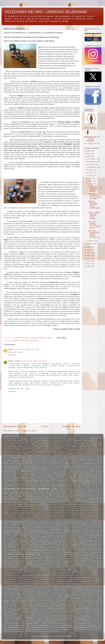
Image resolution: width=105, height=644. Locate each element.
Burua (50, 483)
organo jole (27, 585)
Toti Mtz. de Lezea (50, 610)
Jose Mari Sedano (79, 551)
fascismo (90, 514)
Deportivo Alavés (55, 495)
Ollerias (67, 583)
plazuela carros (16, 593)
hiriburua (75, 530)
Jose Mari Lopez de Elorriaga (59, 551)
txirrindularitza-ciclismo (28, 612)
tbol (5, 610)
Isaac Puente (57, 539)
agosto (91, 170)
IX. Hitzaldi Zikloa (41, 541)
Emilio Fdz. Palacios (68, 505)
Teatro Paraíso (15, 610)
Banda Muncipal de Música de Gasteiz (88, 473)
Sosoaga (34, 608)
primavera (74, 593)
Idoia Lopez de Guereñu (23, 533)
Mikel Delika (43, 576)
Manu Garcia (15, 568)
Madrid (81, 566)
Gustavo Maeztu (77, 528)
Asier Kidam (43, 471)
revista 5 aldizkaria (46, 599)
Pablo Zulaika (66, 585)
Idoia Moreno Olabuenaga (45, 533)
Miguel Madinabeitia (92, 574)
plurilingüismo (29, 593)
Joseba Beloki (69, 553)
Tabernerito (95, 608)
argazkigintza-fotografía (81, 465)
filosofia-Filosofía (10, 518)
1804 (24, 439)
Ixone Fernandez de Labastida (65, 541)
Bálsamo (25, 473)
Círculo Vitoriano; (38, 491)
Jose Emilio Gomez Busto (61, 549)
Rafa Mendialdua (72, 595)
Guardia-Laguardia (54, 528)
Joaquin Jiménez (39, 547)
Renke (11, 599)
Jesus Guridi (8, 545)
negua (53, 582)
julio (91, 173)
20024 (33, 444)
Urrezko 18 (10, 616)
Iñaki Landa (35, 537)
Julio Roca (7, 558)
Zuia (41, 631)
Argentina (95, 465)
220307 (34, 450)
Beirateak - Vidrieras (20, 479)
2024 (89, 157)
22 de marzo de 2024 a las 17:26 (26, 349)
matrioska (34, 341)
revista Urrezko (75, 599)
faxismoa (99, 514)
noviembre (93, 162)
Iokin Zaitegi (8, 539)
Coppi (72, 493)
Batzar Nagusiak (93, 475)
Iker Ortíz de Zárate (21, 535)
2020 (89, 255)
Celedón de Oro (75, 487)
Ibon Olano (89, 532)
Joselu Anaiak (97, 553)
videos (40, 620)
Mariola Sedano (86, 570)
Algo (41, 460)
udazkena (88, 612)
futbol (6, 520)
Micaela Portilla (29, 574)
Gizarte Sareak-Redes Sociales (31, 526)
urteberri (98, 616)
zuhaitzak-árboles (30, 631)
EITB (14, 501)
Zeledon (75, 629)
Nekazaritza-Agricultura (67, 582)
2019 (89, 258)
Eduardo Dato (94, 497)
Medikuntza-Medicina (79, 572)
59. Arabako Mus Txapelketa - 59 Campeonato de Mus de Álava (25, 456)
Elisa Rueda (54, 503)
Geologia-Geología (18, 524)
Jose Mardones (15, 551)
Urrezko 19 (22, 616)
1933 (71, 441)
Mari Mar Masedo (12, 570)
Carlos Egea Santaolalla (61, 485)
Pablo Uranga (53, 585)
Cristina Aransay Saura (24, 495)
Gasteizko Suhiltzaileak (91, 520)
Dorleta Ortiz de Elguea (65, 497)
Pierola (9, 591)
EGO (61, 499)
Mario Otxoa (74, 570)
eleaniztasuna (94, 501)
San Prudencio (17, 603)
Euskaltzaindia (60, 512)
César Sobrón (80, 489)
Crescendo (9, 495)
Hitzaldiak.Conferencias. (39, 531)
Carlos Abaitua (44, 485)
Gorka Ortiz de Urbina (90, 526)
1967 (69, 443)
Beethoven (49, 477)
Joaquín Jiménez (53, 547)
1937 (97, 441)
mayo (90, 178)
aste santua (63, 471)
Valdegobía (19, 618)
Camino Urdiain (72, 483)
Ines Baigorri (36, 535)
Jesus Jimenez (21, 545)
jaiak (21, 543)
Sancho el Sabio (41, 603)
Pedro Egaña (48, 589)
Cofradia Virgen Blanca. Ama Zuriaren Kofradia (66, 491)
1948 (17, 443)
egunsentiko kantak (95, 499)
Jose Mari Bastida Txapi (34, 551)
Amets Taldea (72, 460)
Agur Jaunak (35, 458)
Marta (19, 572)
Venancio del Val (84, 618)
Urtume (9, 618)
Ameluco (54, 460)
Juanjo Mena (95, 557)
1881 (62, 439)
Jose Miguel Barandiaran (32, 553)
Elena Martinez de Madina (13, 503)
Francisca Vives (40, 518)
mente (18, 574)
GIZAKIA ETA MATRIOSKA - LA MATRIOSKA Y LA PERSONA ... (95, 189)
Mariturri (98, 570)
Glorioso (47, 526)
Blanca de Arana (49, 481)
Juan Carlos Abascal (67, 555)
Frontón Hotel (73, 518)
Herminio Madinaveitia (40, 530)
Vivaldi (63, 622)
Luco (87, 564)
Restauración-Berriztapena (26, 599)
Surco (71, 608)
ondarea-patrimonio (89, 583)
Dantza (44, 495)
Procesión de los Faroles (89, 593)
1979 (8, 444)
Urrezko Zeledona (86, 616)
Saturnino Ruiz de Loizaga (46, 604)
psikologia (31, 595)
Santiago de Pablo (26, 604)
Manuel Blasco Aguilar (30, 568)
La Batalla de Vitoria (87, 560)
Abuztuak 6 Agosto (19, 458)
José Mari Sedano (93, 551)
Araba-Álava (88, 464)
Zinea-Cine (95, 629)
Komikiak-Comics (34, 560)
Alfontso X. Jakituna (13, 460)
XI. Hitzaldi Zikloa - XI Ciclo (89, 624)
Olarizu (37, 583)
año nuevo (77, 464)
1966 (62, 443)
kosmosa (66, 560)
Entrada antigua (71, 427)
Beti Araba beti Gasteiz (67, 479)
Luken (59, 566)
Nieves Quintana (85, 582)
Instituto (76, 535)
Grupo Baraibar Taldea (38, 528)
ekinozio (22, 501)
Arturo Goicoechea (54, 469)
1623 (11, 439)
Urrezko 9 (53, 616)
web (69, 622)
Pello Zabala (97, 589)
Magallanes (90, 566)
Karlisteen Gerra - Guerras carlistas (67, 558)
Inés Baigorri (49, 535)
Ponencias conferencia (60, 593)
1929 (53, 441)
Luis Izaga (23, 566)
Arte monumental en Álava (36, 469)
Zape (58, 629)
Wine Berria (98, 622)
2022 (89, 250)
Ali (47, 460)
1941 (5, 443)
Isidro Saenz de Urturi (86, 539)
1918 (8, 441)
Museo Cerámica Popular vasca (27, 580)
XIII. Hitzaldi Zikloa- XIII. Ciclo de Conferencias (76, 626)
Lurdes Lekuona (70, 566)
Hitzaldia (96, 530)
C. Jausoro (59, 483)
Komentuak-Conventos (19, 560)
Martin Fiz (41, 572)
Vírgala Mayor (8, 622)
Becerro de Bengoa (36, 477)
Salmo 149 (32, 601)
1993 (20, 444)
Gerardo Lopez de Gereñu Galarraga (40, 524)
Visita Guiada (35, 622)
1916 (93, 439)
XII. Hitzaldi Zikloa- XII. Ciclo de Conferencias (28, 626)
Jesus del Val (94, 543)
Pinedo (57, 591)
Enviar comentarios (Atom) (26, 431)
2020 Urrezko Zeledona (16, 446)
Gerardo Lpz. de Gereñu (65, 524)
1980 (14, 444)
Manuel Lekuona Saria (47, 568)
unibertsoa (16, 614)
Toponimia (37, 610)
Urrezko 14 (77, 614)
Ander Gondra (18, 462)
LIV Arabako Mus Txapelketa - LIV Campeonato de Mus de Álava (26, 564)
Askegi (53, 471)
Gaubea (77, 522)
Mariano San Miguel (60, 570)
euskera (6, 514)
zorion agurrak (8, 631)
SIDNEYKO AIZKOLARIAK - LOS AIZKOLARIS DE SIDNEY (95, 196)
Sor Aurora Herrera (21, 608)
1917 (100, 439)
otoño (44, 585)
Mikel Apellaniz (28, 576)
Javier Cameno (47, 543)
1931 (59, 441)
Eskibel (33, 510)
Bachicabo (16, 473)
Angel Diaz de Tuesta (79, 462)
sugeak (42, 608)
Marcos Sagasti (80, 568)
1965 (56, 443)
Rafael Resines (87, 595)
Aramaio (66, 465)
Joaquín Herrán (25, 547)
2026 (89, 151)
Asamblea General (10, 471)
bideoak (9, 481)
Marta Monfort (29, 572)
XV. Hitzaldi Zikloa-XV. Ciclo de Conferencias (68, 627)
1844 (43, 439)
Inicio (45, 427)
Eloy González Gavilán (34, 505)
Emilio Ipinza (82, 505)
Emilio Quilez (94, 505)
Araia (57, 465)
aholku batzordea (55, 458)
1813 (30, 439)
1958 (36, 443)
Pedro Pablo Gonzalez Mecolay (79, 589)
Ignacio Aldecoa (77, 533)
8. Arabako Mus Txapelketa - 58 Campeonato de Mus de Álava (70, 456)
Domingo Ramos (48, 497)
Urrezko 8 (43, 616)
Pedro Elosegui (60, 589)
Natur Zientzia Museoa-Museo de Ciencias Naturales (31, 582)
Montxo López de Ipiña (65, 578)
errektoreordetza (84, 508)
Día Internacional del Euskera (76, 495)
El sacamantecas (79, 501)
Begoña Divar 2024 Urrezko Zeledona (81, 477)
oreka (100, 583)
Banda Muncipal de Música (62, 473)
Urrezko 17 (98, 614)
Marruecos (10, 572)
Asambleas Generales (27, 471)
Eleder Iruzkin (14, 361)
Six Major (21, 606)
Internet (85, 535)
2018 (89, 261)
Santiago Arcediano (95, 603)
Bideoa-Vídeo (97, 479)
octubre (92, 165)
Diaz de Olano (94, 495)
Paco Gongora (78, 585)
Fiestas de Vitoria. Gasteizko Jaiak (85, 516)
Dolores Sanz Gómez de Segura (29, 497)
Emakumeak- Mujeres (52, 505)
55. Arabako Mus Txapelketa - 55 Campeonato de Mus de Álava (36, 452)
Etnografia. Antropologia (69, 510)
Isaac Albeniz (45, 539)
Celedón (44, 487)
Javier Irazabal (64, 543)
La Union (49, 562)
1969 (81, 443)
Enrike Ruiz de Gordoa (25, 507)
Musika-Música (46, 580)
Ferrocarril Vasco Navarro (57, 516)
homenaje (57, 532)
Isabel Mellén (70, 539)
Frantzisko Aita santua (58, 518)
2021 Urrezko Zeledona (42, 446)
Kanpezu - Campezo (43, 558)
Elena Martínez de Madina (36, 503)
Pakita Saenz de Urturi (21, 587)
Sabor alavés (21, 601)
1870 (55, 439)
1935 (84, 441)
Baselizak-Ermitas (63, 475)
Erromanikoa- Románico (20, 510)
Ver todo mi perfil (92, 144)
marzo (91, 184)
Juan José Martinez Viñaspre (79, 557)
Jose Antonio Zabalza (24, 549)
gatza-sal (68, 522)
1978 (100, 443)
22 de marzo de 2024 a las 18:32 (33, 361)
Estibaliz (41, 510)
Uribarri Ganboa (37, 614)
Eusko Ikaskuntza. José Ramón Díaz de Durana (43, 514)
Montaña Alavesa (48, 578)
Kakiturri (29, 558)
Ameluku (62, 460)
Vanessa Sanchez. (69, 618)
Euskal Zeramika (27, 512)
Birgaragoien (20, 481)
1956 (23, 443)
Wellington (86, 622)
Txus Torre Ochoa (55, 612)
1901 (75, 439)
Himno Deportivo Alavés (59, 530)
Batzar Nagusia (78, 475)
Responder (12, 355)
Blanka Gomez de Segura (82, 481)
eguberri (68, 499)
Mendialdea (94, 572)
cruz (37, 495)
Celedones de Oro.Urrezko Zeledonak (27, 489)
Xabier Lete (69, 624)
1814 (36, 439)
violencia (96, 620)
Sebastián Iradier (66, 604)
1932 (65, 441)
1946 (11, 443)
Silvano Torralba (9, 606)
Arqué (43, 467)
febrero (92, 241)
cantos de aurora (22, 485)
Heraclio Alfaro (23, 530)
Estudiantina (52, 510)
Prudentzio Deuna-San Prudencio (14, 595)
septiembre (93, 167)
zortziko (19, 631)
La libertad (17, 562)
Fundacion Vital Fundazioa (90, 518)
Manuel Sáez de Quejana (64, 568)
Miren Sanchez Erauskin (61, 576)
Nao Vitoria (88, 580)
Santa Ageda (54, 603)
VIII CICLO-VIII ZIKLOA (78, 620)
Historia (85, 530)
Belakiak (43, 479)
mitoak (28, 578)
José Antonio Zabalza (42, 549)
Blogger (69, 636)
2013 (47, 444)
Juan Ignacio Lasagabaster (44, 557)
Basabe (43, 475)
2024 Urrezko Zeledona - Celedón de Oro (60, 448)
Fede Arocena (10, 516)
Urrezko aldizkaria (68, 616)
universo (26, 614)
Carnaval (96, 485)
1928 (46, 441)
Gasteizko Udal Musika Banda (14, 522)
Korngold (58, 560)
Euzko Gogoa (65, 514)
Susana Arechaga (82, 608)
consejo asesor (38, 493)
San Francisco (63, 601)
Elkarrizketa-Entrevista (70, 503)
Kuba (74, 560)
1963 (49, 443)
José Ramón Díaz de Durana (52, 553)
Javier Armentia (32, 543)
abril (91, 181)
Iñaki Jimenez (11, 537)
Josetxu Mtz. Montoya (49, 555)
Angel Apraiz (65, 462)
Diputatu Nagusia (9, 497)
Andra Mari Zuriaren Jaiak (35, 462)
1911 (81, 439)
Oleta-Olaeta (57, 583)
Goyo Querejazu (22, 528)
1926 (39, 441)
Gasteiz (49, 520)
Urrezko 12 (57, 614)
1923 (27, 441)
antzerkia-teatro (55, 464)
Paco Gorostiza (91, 585)
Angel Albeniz (53, 462)
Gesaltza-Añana (82, 524)
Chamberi (91, 489)
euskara (72, 512)
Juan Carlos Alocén (88, 555)
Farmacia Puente (78, 514)
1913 (87, 439)
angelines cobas (94, 462)
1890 (68, 439)
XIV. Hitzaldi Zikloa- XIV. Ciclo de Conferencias (24, 627)
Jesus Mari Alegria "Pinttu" (38, 545)
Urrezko (48, 614)
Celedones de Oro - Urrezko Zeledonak (93, 139)
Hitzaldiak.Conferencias (13, 531)
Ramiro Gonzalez (17, 597)
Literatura (95, 562)
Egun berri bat (80, 499)
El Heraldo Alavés (45, 501)
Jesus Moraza (57, 545)
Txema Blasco (9, 612)
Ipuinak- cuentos (31, 539)
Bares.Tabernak (32, 475)
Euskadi (15, 512)
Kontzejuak (47, 560)
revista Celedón (61, 599)
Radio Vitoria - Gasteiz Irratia (50, 595)
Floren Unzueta (25, 518)
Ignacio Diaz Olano (92, 533)
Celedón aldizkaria (58, 487)
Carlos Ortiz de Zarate (82, 485)
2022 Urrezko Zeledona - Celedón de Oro (76, 446)
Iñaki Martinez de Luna (65, 537)
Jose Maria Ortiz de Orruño (12, 553)
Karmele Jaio (87, 558)
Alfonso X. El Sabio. (95, 458)
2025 (89, 154)
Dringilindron (82, 497)
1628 (18, 439)
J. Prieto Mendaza (86, 541)
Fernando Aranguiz (24, 516)
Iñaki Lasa (24, 341)
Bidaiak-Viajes (83, 479)
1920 (15, 441)
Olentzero (46, 583)
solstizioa (87, 606)
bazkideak (7, 477)
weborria (77, 622)
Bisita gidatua (33, 481)
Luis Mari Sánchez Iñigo (37, 566)
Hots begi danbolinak (72, 532)
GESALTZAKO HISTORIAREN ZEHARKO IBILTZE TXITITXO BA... (95, 234)
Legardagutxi (68, 562)
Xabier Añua (57, 624)
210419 (27, 450)
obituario (98, 582)
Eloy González (18, 505)
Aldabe (82, 458)
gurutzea (66, 528)
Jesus (11, 349)
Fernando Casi (39, 516)
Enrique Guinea (42, 507)
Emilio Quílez (8, 507)
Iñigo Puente (94, 537)
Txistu (43, 612)
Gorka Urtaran (9, 528)
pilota (49, 591)
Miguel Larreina (76, 574)
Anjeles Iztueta (9, 464)
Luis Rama (51, 566)
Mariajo (24, 570)
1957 (30, 443)
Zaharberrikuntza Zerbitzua (45, 629)
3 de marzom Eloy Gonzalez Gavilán (50, 450)
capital (34, 485)
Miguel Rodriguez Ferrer (11, 576)
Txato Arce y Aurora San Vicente (87, 610)
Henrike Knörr (90, 528)
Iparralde (19, 539)
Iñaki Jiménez (23, 537)
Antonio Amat (41, 464)
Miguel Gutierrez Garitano (57, 574)
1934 (77, 441)
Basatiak (51, 475)
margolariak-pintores (95, 568)
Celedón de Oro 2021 (91, 487)
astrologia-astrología (78, 471)
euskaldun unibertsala (44, 512)
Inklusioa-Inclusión (63, 535)
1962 (43, 443)
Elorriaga (7, 505)
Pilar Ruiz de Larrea (35, 591)
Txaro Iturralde (66, 610)
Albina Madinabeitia (71, 458)
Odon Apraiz (10, 583)
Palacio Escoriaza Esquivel (41, 587)
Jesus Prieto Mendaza (72, 545)
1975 (94, 443)
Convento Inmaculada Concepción (56, 493)
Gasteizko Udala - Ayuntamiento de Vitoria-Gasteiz (44, 522)
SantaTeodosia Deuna (78, 603)
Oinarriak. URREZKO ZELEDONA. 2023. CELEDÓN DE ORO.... (94, 225)
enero (91, 244)
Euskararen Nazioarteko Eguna (89, 512)
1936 (91, 441)
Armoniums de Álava (31, 467)
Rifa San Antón (89, 599)
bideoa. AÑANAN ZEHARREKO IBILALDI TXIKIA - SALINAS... (94, 216)
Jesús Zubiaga (12, 547)
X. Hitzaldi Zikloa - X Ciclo (35, 624)
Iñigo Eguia (81, 537)
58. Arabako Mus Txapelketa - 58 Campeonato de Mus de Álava (76, 454)
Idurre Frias (63, 533)
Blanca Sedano (64, 481)
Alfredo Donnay (29, 460)
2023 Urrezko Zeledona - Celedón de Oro (18, 448)
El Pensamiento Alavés (62, 501)
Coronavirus (81, 493)
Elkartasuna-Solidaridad (90, 503)
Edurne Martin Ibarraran (47, 499)
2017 (89, 264)
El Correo (31, 501)
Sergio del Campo (93, 604)
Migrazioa (41, 574)
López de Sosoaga (77, 564)
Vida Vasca (31, 620)
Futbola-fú (15, 520)
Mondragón (36, 578)
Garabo (41, 520)
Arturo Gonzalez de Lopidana (72, 469)
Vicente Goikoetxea (17, 620)
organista (17, 585)
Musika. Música (61, 580)
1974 (87, 443)
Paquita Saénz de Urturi (62, 587)
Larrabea (58, 562)
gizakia (16, 341)
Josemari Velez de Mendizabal (21, 554)
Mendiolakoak (8, 574)
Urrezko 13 (67, 614)
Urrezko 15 (87, 614)
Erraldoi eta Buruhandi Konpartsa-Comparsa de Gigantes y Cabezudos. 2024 (38, 508)
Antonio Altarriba (26, 464)
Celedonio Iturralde (66, 489)
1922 (21, 441)
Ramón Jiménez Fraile (48, 597)
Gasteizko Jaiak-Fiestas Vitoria (67, 520)
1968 (75, 443)
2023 (89, 247)
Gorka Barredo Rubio (60, 526)
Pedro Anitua (37, 589)
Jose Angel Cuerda (68, 547)
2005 (40, 444)
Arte (51, 467)
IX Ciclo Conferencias (20, 541)
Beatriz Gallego (20, 477)
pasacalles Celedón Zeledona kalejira (88, 587)
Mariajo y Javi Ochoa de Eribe (40, 570)
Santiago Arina (11, 604)
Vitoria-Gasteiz (50, 622)
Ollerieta (76, 583)
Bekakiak (34, 479)
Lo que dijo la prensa (61, 564)
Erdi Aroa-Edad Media (57, 507)
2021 (89, 253)
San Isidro (75, 601)
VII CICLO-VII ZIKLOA (55, 620)
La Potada (39, 562)
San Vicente (29, 603)
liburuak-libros (81, 562)
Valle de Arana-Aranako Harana (49, 618)
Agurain (44, 458)
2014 (53, 444)
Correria (91, 493)
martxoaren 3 (53, 572)
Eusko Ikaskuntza (19, 514)
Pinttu (65, 591)
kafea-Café (19, 558)
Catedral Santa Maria (11, 487)
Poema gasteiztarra (44, 593)
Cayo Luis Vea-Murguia (30, 487)
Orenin (8, 585)
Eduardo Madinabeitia (11, 499)
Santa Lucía (65, 603)
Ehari (8, 501)
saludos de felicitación (47, 601)
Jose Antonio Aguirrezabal (87, 547)
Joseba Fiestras (83, 553)
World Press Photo (13, 624)
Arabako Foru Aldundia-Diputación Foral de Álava (35, 465)
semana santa (80, 604)
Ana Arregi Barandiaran (87, 460)
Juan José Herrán (61, 557)
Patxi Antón (11, 589)
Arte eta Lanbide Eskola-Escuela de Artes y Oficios (75, 467)
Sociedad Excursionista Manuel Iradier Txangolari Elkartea (49, 606)
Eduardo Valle (28, 499)
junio (91, 176)
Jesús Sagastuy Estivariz (93, 545)
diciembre (93, 159)
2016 (89, 267)
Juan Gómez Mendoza (27, 557)
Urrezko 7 (33, 616)
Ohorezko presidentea (24, 583)
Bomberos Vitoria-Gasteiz (36, 483)
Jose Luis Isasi (79, 549)
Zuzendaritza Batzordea (52, 631)
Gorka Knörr (75, 526)
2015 (59, 444)
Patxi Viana (25, 589)
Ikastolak (7, 535)
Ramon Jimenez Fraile (32, 597)
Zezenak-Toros (85, 629)
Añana (67, 464)
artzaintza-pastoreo (91, 469)
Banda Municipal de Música (15, 475)
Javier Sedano (79, 543)
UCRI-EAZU (69, 612)
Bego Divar (60, 477)
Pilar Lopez (19, 591)
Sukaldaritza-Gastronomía (56, 608)
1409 (5, 439)
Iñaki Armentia (96, 535)
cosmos (99, 493)
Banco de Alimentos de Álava (40, 473)
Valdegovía (30, 618)
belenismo (52, 479)
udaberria (79, 612)
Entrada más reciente (15, 427)
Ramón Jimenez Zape (65, 597)
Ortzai (36, 585)
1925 (33, 441)
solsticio (77, 606)
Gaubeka (86, 522)
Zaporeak (65, 629)
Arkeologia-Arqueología (12, 467)
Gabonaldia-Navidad (28, 520)
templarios (27, 610)
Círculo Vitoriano (20, 491)
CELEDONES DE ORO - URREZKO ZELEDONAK (46, 12)
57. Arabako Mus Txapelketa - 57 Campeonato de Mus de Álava (31, 454)
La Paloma (28, 562)
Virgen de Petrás (21, 622)
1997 (27, 444)
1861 (49, 439)
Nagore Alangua (75, 580)
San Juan (85, 601)
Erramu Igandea (71, 508)
